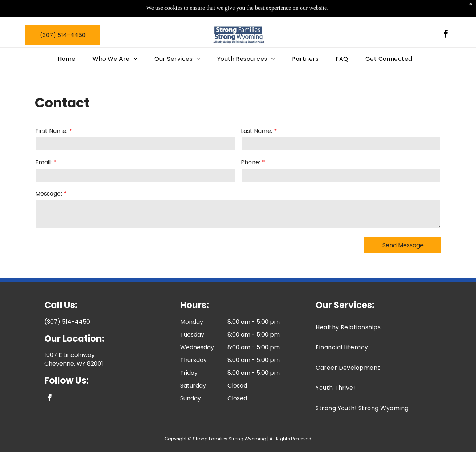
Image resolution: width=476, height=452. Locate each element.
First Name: (51, 131)
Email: (43, 162)
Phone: (251, 162)
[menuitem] (70, 54)
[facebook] (446, 29)
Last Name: (257, 131)
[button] (180, 54)
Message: (49, 194)
